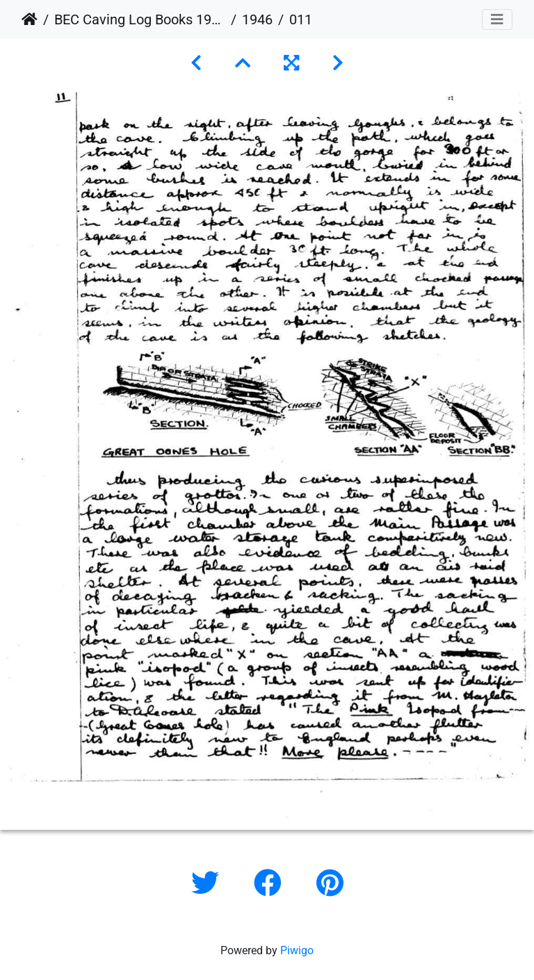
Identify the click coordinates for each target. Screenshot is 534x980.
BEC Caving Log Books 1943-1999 (140, 19)
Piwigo (297, 950)
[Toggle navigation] (497, 19)
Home (30, 19)
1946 (257, 19)
